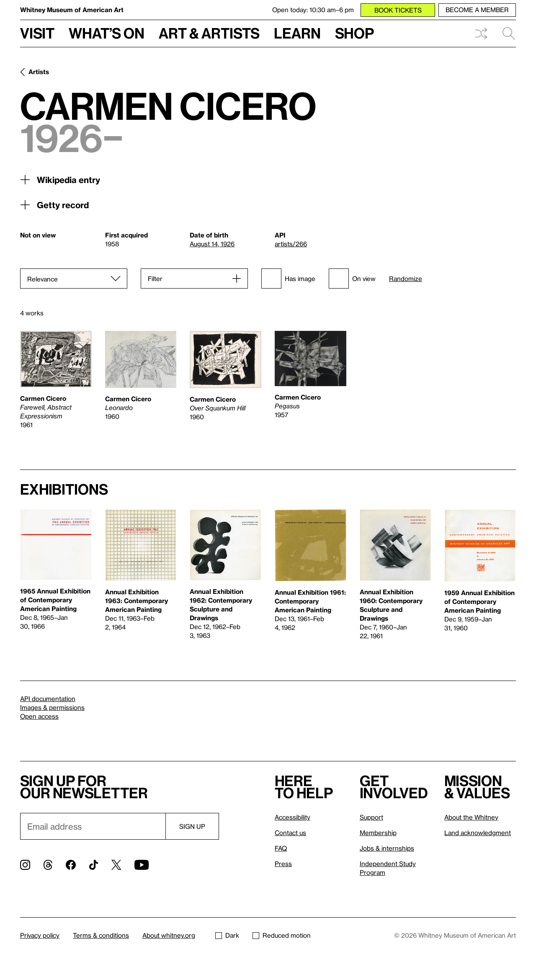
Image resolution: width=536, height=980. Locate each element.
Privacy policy (40, 935)
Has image (288, 279)
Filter (155, 279)
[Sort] (74, 279)
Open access (39, 716)
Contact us (290, 833)
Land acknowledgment (478, 833)
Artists (39, 72)
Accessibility (292, 817)
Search (509, 34)
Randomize (406, 279)
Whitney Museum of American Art (72, 10)
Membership (378, 833)
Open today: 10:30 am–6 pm (313, 10)
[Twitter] (116, 865)
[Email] (93, 826)
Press (283, 864)
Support (371, 817)
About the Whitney (471, 817)
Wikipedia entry (60, 180)
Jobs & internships (387, 848)
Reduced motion (282, 935)
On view (352, 279)
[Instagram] (25, 865)
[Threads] (48, 865)
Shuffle (481, 34)
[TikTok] (94, 865)
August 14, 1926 (212, 244)
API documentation (48, 699)
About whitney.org (169, 935)
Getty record (54, 205)
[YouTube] (142, 865)
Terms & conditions (101, 935)
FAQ (281, 848)
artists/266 (291, 244)
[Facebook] (71, 865)
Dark (227, 935)
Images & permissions (52, 707)
